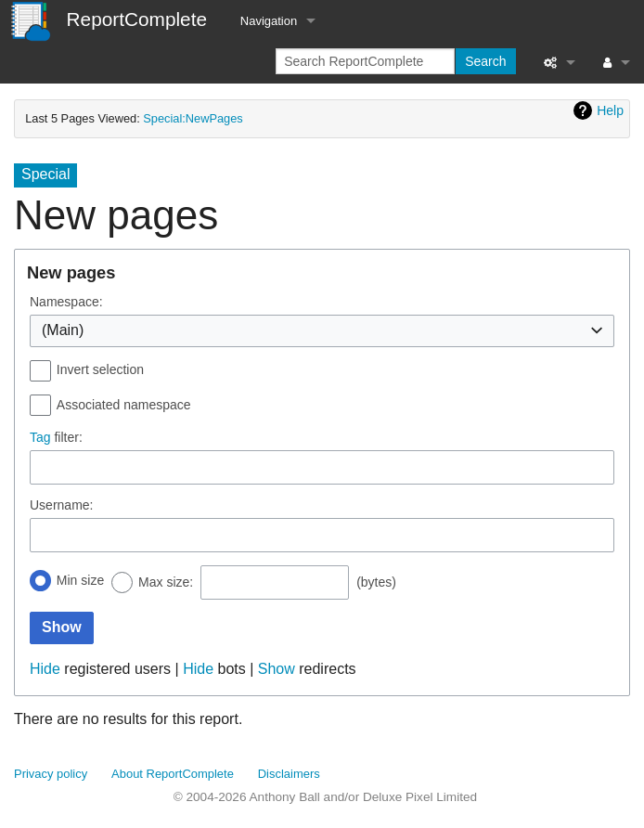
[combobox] (322, 331)
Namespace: (66, 302)
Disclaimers (289, 774)
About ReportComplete (173, 774)
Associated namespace (124, 405)
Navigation (269, 21)
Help (610, 110)
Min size (80, 580)
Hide (45, 669)
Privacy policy (51, 774)
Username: (61, 505)
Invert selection (100, 369)
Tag (40, 437)
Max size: (166, 582)
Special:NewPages (193, 118)
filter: (56, 437)
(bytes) (376, 582)
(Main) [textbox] (63, 330)
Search (485, 61)
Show (277, 669)
